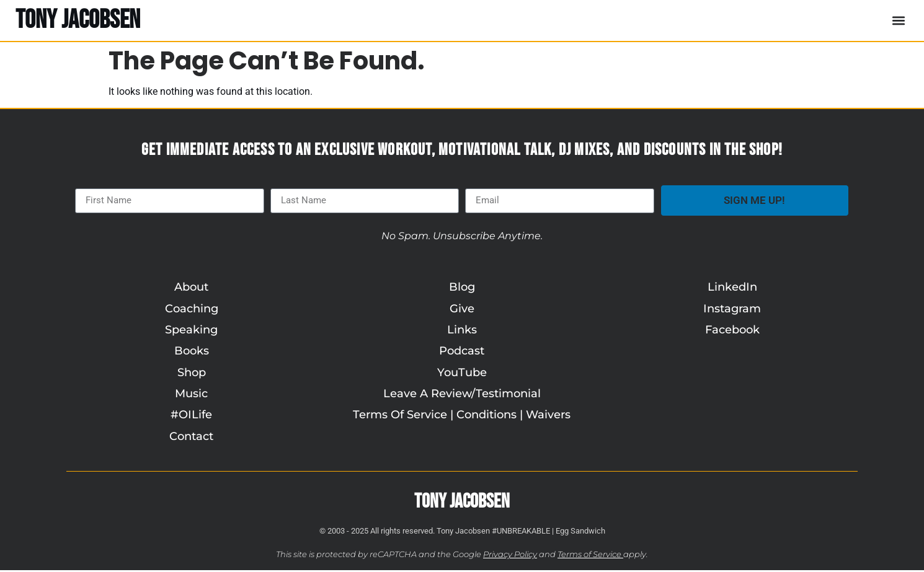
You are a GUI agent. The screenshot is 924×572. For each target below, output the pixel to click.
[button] (898, 20)
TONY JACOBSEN (78, 20)
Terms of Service (589, 556)
